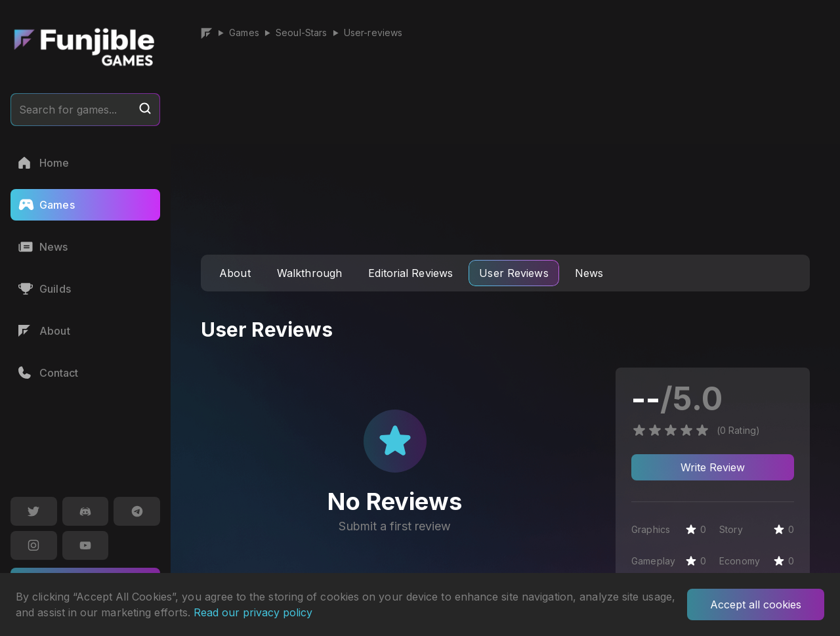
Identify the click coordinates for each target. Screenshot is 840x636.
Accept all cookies (756, 604)
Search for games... (85, 109)
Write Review (713, 467)
